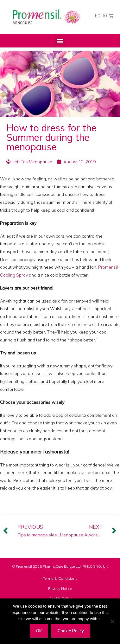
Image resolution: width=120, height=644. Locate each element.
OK (39, 631)
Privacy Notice (60, 588)
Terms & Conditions (60, 578)
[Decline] (112, 621)
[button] (60, 41)
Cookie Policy (71, 631)
